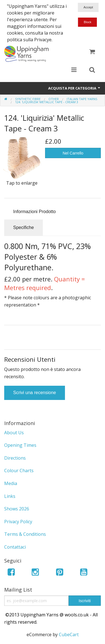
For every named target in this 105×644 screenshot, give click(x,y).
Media (11, 483)
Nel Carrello (73, 153)
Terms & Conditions (25, 534)
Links (10, 496)
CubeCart (69, 635)
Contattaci (15, 547)
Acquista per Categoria (74, 88)
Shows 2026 (17, 509)
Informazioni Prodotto (34, 212)
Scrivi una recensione (35, 393)
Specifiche (24, 227)
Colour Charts (19, 471)
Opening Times (20, 445)
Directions (15, 458)
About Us (14, 433)
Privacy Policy (18, 522)
